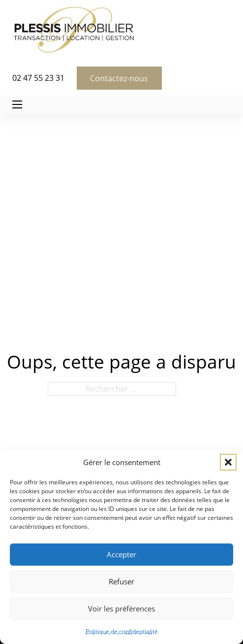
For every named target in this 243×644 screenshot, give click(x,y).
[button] (228, 462)
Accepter (121, 554)
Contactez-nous (119, 78)
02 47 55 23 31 (38, 78)
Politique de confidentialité (122, 631)
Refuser (121, 581)
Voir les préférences (121, 609)
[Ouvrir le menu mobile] (17, 104)
